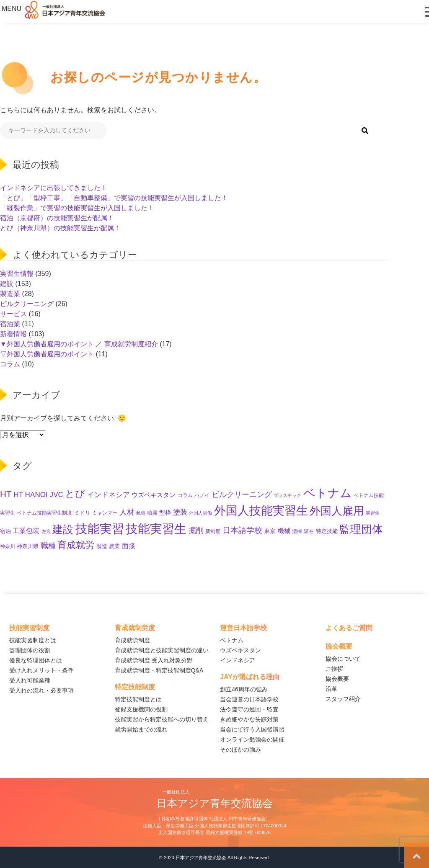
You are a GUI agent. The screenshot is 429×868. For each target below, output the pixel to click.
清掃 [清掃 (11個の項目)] (297, 531)
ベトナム (232, 640)
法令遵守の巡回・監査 (249, 709)
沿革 (331, 689)
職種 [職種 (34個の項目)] (48, 546)
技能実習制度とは (33, 640)
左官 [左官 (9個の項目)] (46, 531)
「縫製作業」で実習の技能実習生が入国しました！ (77, 208)
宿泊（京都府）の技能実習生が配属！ (57, 218)
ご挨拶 (334, 669)
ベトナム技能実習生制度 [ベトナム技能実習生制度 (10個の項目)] (44, 513)
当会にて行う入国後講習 (252, 729)
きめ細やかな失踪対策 (249, 719)
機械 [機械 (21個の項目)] (284, 531)
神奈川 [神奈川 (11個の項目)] (8, 546)
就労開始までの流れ (141, 729)
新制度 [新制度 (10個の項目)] (213, 531)
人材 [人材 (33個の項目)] (127, 512)
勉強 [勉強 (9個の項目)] (141, 513)
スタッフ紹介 (343, 699)
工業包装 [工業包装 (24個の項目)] (26, 531)
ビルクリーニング (27, 304)
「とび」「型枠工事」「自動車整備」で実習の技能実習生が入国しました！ (114, 198)
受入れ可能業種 (30, 680)
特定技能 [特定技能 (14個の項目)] (327, 531)
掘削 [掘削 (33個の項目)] (196, 531)
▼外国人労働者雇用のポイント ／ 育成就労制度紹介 (79, 344)
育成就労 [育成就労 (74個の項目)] (76, 545)
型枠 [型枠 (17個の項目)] (165, 513)
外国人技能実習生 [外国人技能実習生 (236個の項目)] (261, 511)
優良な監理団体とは (36, 660)
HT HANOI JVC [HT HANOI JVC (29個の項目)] (38, 495)
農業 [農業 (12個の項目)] (114, 546)
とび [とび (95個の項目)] (75, 494)
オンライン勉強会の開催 (252, 739)
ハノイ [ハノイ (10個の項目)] (202, 495)
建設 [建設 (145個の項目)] (63, 529)
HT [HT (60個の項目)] (6, 494)
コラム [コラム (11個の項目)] (185, 495)
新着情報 (13, 334)
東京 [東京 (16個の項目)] (270, 531)
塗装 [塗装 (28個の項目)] (180, 512)
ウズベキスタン (240, 650)
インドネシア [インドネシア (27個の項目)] (109, 495)
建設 (7, 284)
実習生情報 (17, 274)
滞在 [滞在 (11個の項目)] (309, 531)
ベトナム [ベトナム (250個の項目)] (328, 493)
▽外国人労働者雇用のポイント (47, 354)
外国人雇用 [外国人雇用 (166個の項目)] (337, 511)
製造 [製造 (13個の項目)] (102, 546)
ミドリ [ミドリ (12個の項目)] (82, 513)
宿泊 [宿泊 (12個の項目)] (5, 531)
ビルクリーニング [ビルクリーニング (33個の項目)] (242, 495)
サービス (13, 314)
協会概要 (337, 679)
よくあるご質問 (349, 628)
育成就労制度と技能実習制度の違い (162, 650)
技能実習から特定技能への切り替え (162, 719)
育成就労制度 (132, 640)
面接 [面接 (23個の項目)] (129, 546)
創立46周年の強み (244, 689)
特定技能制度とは (138, 699)
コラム (10, 364)
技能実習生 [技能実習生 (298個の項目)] (156, 529)
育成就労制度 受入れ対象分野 (154, 660)
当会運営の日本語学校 (249, 699)
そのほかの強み (240, 750)
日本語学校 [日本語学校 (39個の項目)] (242, 530)
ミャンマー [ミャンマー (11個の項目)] (105, 513)
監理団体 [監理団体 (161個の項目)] (361, 529)
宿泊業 (10, 324)
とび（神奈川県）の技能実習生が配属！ (60, 228)
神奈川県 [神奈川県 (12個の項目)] (28, 546)
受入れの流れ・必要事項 (41, 690)
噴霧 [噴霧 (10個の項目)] (152, 513)
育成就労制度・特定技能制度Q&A (159, 670)
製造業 (10, 294)
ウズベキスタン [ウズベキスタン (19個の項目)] (154, 495)
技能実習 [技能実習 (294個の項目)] (100, 529)
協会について (343, 659)
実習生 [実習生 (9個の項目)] (373, 513)
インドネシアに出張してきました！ (54, 188)
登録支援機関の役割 (141, 709)
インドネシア (238, 660)
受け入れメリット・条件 (41, 670)
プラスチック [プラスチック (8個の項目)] (287, 495)
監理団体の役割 (30, 650)
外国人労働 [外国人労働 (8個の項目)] (200, 513)
